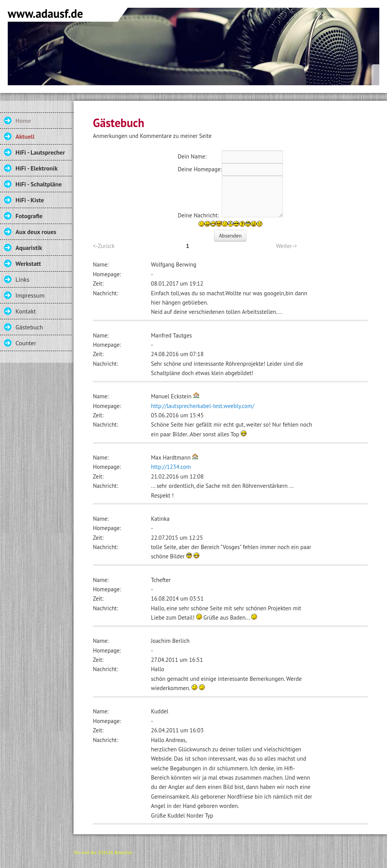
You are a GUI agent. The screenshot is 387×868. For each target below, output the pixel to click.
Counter (26, 343)
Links (22, 279)
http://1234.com (171, 467)
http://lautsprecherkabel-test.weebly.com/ (203, 406)
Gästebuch (29, 327)
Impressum (30, 295)
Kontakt (26, 311)
